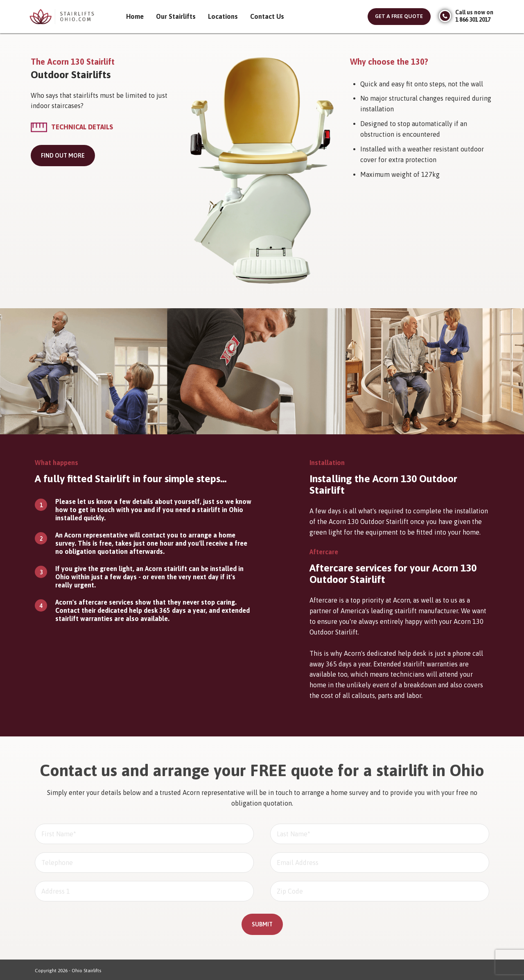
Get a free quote (399, 16)
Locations (223, 16)
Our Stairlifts (176, 16)
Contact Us (267, 16)
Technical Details (82, 127)
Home (135, 16)
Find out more (63, 156)
